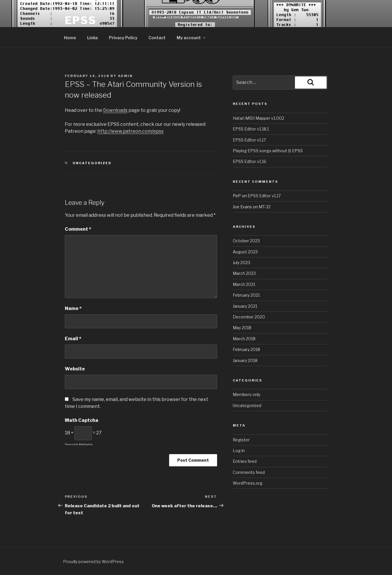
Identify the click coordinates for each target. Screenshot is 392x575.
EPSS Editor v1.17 (249, 140)
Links (93, 38)
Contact (157, 38)
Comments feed (249, 472)
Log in (239, 450)
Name (73, 308)
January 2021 (245, 306)
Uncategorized (92, 163)
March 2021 (244, 284)
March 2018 (244, 339)
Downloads (115, 110)
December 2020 (249, 317)
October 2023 (246, 241)
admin (126, 76)
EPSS (81, 20)
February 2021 (246, 295)
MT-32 (265, 207)
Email (73, 339)
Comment (78, 229)
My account (191, 38)
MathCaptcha (86, 444)
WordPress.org (248, 483)
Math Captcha (82, 420)
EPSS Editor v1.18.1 (251, 129)
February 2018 (246, 349)
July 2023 (241, 263)
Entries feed (245, 461)
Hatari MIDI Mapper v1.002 (258, 118)
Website (75, 369)
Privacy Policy (123, 38)
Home (70, 38)
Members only (247, 394)
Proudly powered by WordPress (93, 561)
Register (241, 440)
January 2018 (245, 360)
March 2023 (244, 273)
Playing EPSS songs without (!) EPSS (268, 151)
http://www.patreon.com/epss (130, 131)
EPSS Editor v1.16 (249, 161)
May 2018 (242, 328)
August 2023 (245, 252)
